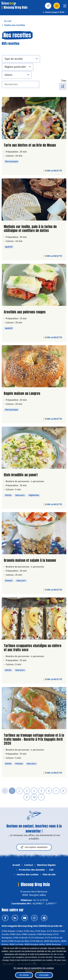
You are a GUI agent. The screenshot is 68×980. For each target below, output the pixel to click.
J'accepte (44, 975)
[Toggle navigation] (65, 7)
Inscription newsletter (34, 847)
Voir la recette (54, 171)
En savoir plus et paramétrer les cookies (34, 968)
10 (34, 797)
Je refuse (24, 975)
